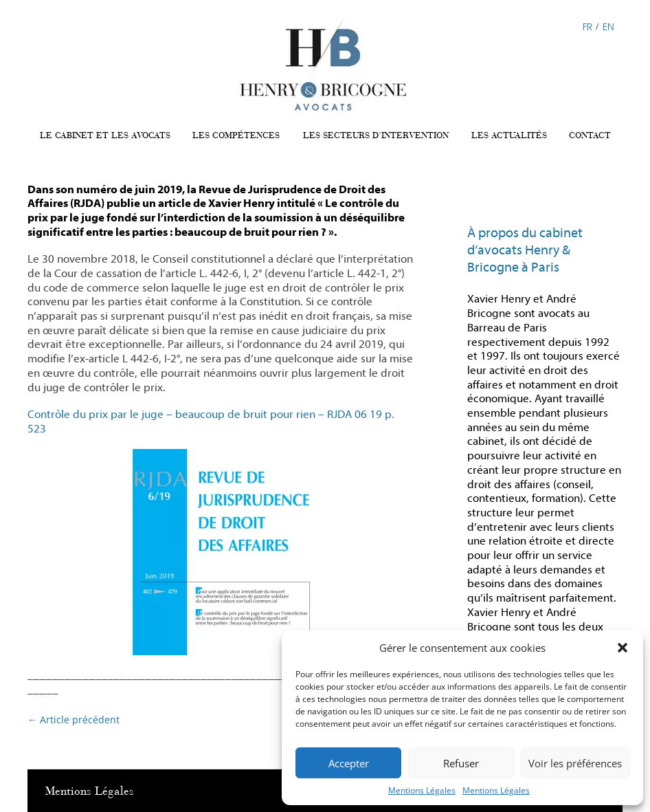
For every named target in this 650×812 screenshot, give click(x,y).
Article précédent (74, 720)
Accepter (349, 763)
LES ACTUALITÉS (509, 136)
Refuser (461, 763)
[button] (623, 648)
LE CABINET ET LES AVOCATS (105, 136)
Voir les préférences (575, 763)
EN (608, 26)
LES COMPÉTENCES (236, 136)
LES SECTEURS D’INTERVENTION (376, 136)
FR (587, 26)
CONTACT (590, 136)
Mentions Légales (422, 790)
